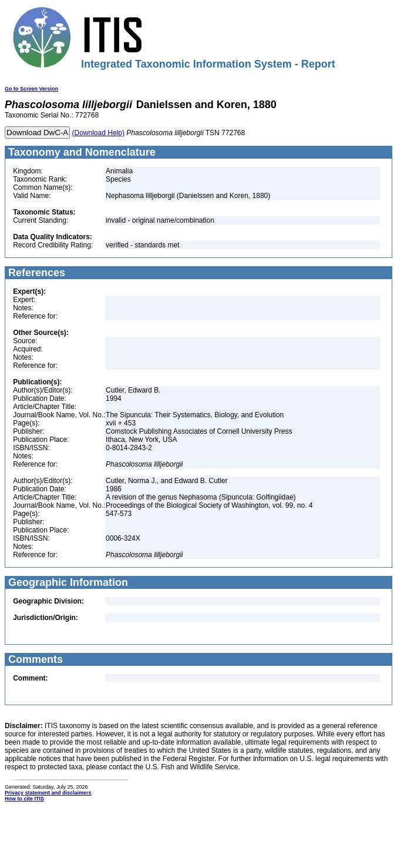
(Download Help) (98, 133)
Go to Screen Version (31, 89)
